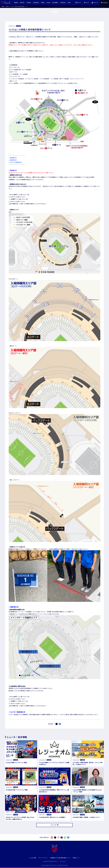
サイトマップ (63, 861)
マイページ (95, 3)
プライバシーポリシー (43, 858)
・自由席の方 (13, 157)
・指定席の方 (13, 160)
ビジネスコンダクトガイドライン (51, 861)
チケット (78, 3)
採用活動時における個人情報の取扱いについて (60, 858)
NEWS (7, 6)
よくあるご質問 (33, 858)
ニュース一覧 (54, 825)
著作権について (76, 858)
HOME (3, 6)
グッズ (86, 3)
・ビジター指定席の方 (15, 162)
